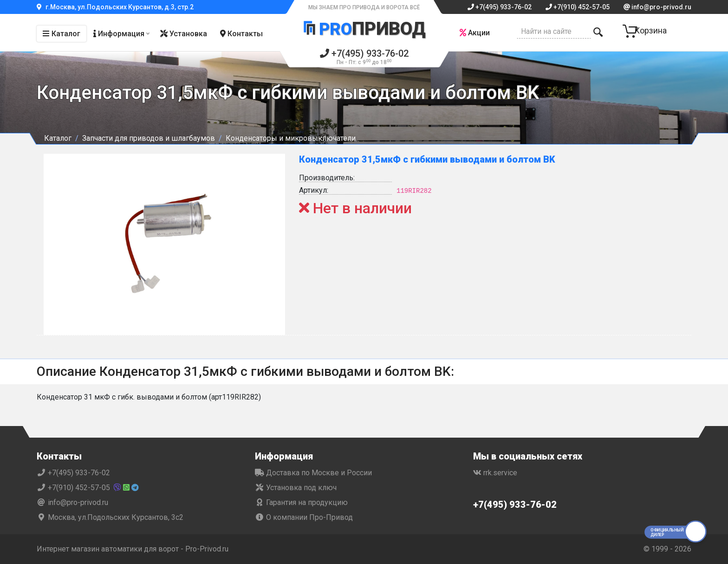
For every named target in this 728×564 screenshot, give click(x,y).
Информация (119, 34)
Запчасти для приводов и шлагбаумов (149, 138)
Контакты (241, 34)
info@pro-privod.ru (657, 7)
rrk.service (495, 473)
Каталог (62, 34)
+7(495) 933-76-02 (500, 7)
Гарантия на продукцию (301, 502)
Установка (184, 34)
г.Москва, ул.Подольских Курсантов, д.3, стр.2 (115, 7)
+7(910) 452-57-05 (578, 7)
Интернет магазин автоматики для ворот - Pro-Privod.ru (133, 549)
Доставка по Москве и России (313, 473)
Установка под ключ (296, 488)
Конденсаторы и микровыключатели (291, 138)
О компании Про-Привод (304, 517)
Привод (364, 29)
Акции (473, 33)
